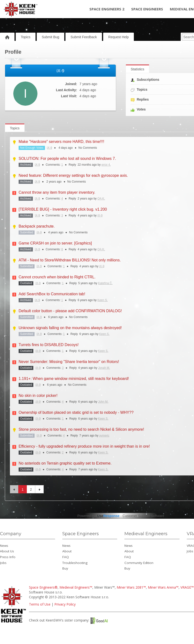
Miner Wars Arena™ (163, 587)
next (40, 489)
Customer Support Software (143, 516)
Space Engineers (147, 9)
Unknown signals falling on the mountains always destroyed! (70, 328)
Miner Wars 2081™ (131, 587)
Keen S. (103, 300)
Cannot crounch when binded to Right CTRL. (57, 277)
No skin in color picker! (38, 396)
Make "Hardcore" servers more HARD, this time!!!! (61, 142)
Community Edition (139, 563)
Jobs (3, 563)
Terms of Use (40, 604)
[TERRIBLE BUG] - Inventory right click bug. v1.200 (63, 209)
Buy (65, 568)
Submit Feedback (84, 37)
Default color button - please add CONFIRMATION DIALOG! (70, 311)
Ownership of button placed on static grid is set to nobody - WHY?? (76, 412)
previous (14, 489)
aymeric (104, 436)
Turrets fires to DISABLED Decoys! (49, 345)
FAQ (66, 557)
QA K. (101, 199)
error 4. (106, 165)
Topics (26, 37)
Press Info (8, 557)
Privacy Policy (65, 604)
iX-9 (49, 148)
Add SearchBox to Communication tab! (52, 294)
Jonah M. (104, 368)
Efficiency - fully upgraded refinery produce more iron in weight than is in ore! (84, 446)
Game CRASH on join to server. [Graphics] (55, 243)
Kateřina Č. (105, 283)
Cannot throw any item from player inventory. (57, 192)
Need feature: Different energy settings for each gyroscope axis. (73, 175)
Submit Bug (50, 37)
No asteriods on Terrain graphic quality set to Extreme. (65, 463)
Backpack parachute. (37, 226)
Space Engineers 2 (107, 9)
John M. (103, 402)
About (67, 551)
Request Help (119, 37)
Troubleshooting (75, 563)
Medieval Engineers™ (76, 587)
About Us (7, 551)
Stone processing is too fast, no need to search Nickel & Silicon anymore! (81, 429)
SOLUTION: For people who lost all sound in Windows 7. (67, 159)
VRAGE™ (187, 587)
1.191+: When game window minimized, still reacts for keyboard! (74, 379)
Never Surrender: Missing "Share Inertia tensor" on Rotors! (69, 362)
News (4, 546)
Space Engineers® (43, 587)
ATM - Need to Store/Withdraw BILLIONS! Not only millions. (70, 260)
